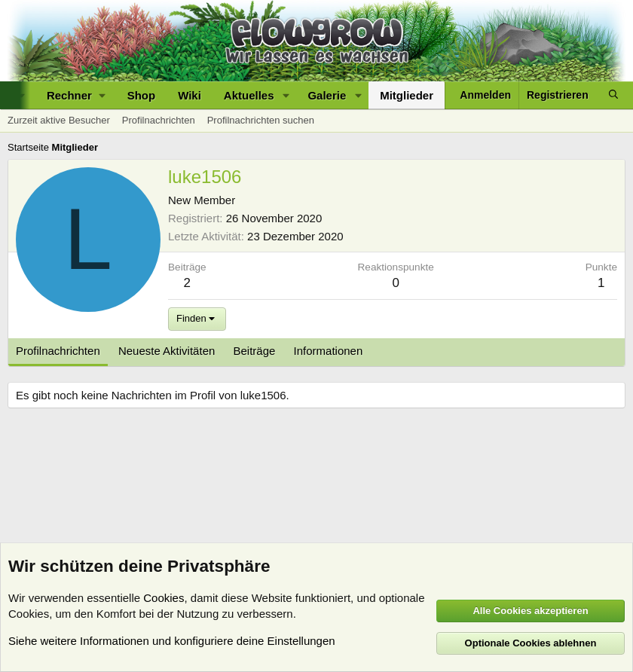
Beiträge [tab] (255, 351)
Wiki (190, 95)
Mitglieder (407, 95)
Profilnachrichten (159, 120)
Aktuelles (249, 95)
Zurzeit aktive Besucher (59, 120)
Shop (142, 95)
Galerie (327, 95)
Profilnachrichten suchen (261, 120)
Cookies (164, 598)
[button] (76, 95)
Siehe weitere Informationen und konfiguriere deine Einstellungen (172, 641)
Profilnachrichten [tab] (58, 351)
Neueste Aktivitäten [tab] (167, 351)
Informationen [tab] (329, 351)
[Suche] (613, 95)
